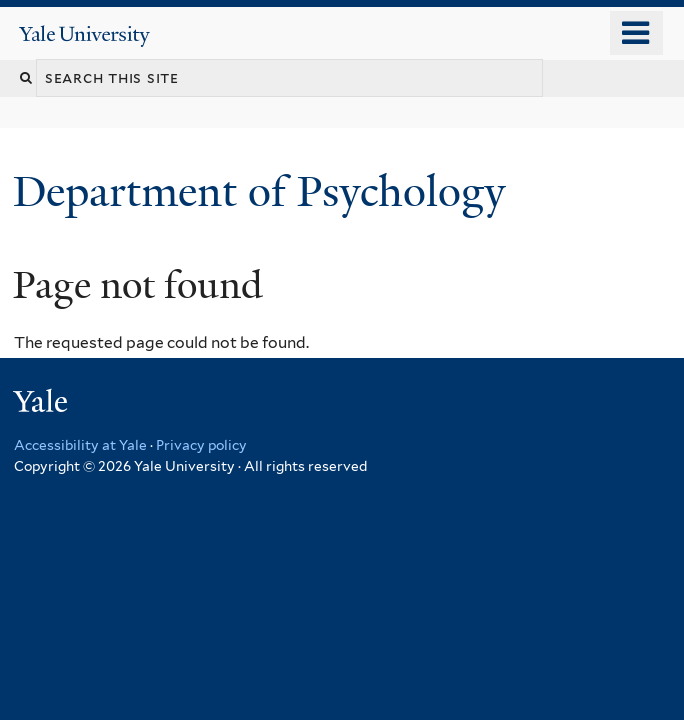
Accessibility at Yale (80, 445)
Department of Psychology (264, 191)
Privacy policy (201, 445)
